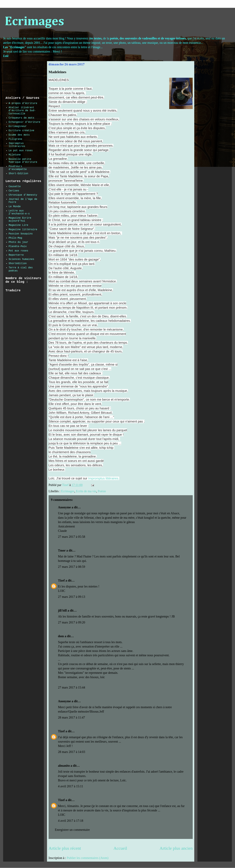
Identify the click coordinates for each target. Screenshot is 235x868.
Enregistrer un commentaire (72, 830)
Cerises (14, 191)
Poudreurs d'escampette (18, 168)
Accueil (120, 848)
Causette (15, 187)
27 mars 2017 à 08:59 (72, 567)
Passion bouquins (21, 234)
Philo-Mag (15, 238)
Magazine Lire (18, 225)
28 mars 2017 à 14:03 (72, 752)
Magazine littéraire (23, 230)
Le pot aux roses (21, 151)
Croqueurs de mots (21, 118)
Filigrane (15, 139)
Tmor (62, 550)
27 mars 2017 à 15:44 (72, 687)
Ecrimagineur (18, 126)
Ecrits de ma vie (86, 491)
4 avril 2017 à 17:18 (71, 821)
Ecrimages (34, 22)
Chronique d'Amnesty (23, 195)
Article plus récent (65, 848)
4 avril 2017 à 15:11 (70, 786)
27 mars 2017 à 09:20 (72, 622)
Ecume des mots (19, 135)
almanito (64, 766)
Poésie (102, 491)
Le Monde (15, 207)
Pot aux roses (18, 251)
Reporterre (16, 255)
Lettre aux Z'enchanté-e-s (19, 212)
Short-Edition (18, 174)
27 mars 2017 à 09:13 (72, 597)
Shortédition (18, 263)
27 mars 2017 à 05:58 (72, 537)
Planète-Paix (18, 246)
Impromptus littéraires (17, 145)
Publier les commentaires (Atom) (88, 858)
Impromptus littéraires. (104, 478)
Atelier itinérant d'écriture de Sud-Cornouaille (22, 111)
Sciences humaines (21, 259)
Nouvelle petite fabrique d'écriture (23, 161)
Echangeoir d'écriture (24, 122)
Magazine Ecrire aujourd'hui (20, 219)
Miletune (15, 155)
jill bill (62, 610)
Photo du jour (18, 242)
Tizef (61, 580)
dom (61, 636)
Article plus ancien (176, 848)
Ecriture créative (21, 131)
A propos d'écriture (23, 103)
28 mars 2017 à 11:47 (72, 717)
